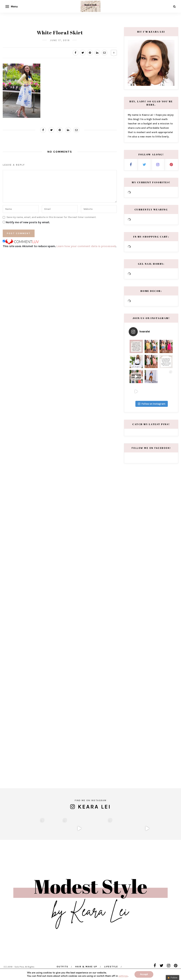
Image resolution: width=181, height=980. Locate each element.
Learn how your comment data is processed (86, 246)
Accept (144, 974)
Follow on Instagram (152, 481)
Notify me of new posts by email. (28, 222)
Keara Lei (94, 782)
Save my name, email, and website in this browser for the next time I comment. (51, 217)
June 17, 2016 (60, 40)
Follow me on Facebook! (151, 525)
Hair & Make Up (86, 967)
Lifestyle (111, 967)
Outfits (62, 967)
